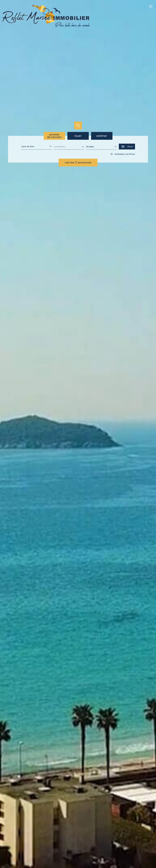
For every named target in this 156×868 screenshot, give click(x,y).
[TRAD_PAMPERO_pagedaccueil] (46, 27)
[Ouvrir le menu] (152, 6)
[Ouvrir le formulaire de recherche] (127, 147)
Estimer (102, 136)
